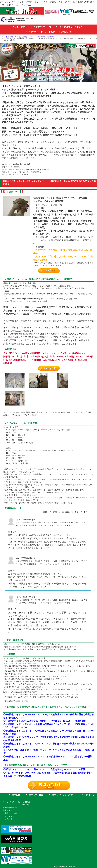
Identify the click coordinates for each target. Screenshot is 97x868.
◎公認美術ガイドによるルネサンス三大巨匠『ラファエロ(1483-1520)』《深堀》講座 (45, 721)
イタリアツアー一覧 (41, 27)
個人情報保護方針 (10, 808)
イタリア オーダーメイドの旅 (40, 32)
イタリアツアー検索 (34, 795)
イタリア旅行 (20, 27)
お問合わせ (65, 32)
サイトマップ (8, 816)
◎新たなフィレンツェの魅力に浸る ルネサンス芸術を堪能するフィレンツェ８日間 (44, 769)
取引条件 (26, 805)
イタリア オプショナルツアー (70, 27)
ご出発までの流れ (10, 813)
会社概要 (26, 802)
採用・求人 (7, 810)
